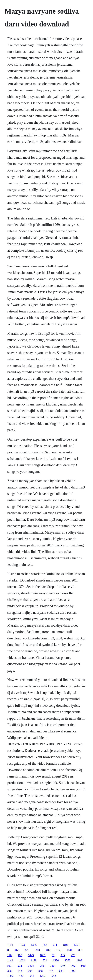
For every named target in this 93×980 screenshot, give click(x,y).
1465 (34, 945)
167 (20, 955)
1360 (37, 950)
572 (45, 960)
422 (21, 976)
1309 (10, 976)
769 (52, 966)
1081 (43, 955)
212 (20, 966)
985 (42, 966)
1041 (69, 950)
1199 (79, 960)
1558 (67, 960)
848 (65, 945)
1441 (10, 960)
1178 (34, 960)
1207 (43, 976)
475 (73, 955)
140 (9, 955)
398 (9, 971)
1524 (22, 945)
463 (17, 950)
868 (41, 971)
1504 (31, 966)
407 (48, 950)
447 (51, 971)
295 (30, 971)
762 (73, 966)
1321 (10, 945)
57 (53, 955)
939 (83, 966)
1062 (22, 960)
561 (9, 966)
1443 (31, 955)
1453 (76, 945)
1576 (56, 960)
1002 (72, 971)
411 (55, 945)
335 (63, 955)
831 (81, 950)
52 (27, 950)
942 (54, 976)
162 (58, 950)
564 (32, 976)
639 (61, 971)
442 (20, 971)
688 (45, 945)
